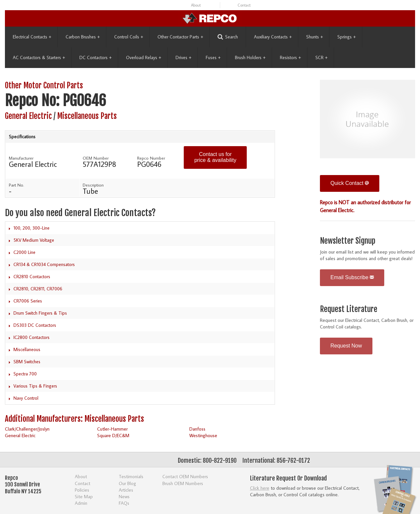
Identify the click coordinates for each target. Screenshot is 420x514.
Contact (244, 5)
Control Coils (129, 37)
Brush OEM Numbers (183, 483)
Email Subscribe (352, 277)
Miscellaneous (27, 349)
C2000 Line (24, 252)
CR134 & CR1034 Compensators (44, 264)
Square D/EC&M (113, 435)
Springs (346, 37)
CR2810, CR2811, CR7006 (38, 289)
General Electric (28, 116)
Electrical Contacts (32, 37)
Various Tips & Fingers (35, 386)
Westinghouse (203, 435)
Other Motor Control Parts (44, 86)
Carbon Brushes (83, 37)
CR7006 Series (28, 301)
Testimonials (131, 476)
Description (93, 185)
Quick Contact (350, 183)
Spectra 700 (25, 374)
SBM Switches (27, 362)
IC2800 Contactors (31, 337)
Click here (260, 488)
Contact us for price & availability (215, 157)
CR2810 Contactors (32, 277)
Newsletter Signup (348, 241)
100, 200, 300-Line (31, 228)
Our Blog (127, 483)
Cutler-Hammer (112, 429)
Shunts (315, 37)
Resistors (290, 57)
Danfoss (197, 429)
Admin (81, 503)
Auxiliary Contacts (273, 37)
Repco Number (151, 158)
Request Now (346, 346)
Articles (126, 490)
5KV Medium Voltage (34, 240)
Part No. (16, 185)
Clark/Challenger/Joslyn (27, 429)
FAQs (124, 503)
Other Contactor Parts (180, 37)
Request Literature (349, 309)
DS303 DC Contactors (35, 325)
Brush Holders (250, 57)
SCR (321, 57)
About (196, 5)
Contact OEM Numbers (185, 476)
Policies (82, 490)
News (124, 496)
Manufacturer (21, 158)
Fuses (213, 57)
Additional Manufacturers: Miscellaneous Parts (74, 419)
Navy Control (26, 398)
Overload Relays (144, 57)
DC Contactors (95, 57)
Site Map (84, 496)
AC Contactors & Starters (39, 57)
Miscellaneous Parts (87, 116)
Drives (183, 57)
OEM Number (96, 158)
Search (228, 37)
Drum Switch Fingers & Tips (40, 313)
